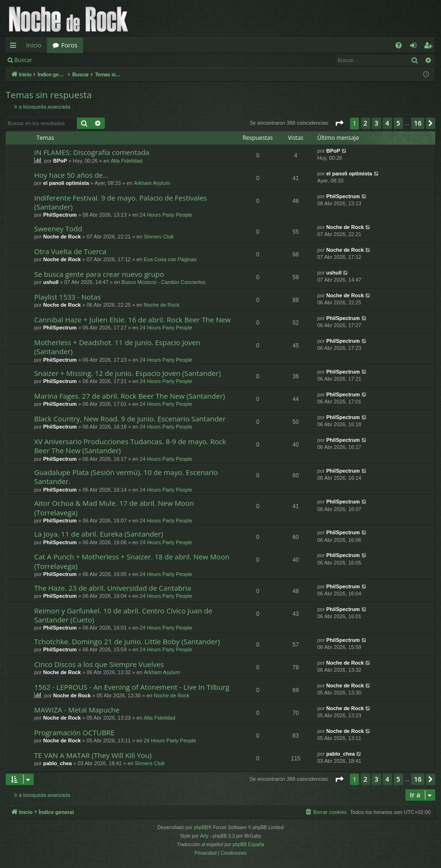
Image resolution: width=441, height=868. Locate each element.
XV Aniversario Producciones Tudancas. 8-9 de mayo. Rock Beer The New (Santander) (130, 446)
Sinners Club (159, 237)
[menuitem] (399, 45)
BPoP (60, 161)
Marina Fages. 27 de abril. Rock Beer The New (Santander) (129, 396)
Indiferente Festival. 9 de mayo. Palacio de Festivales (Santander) (120, 202)
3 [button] (377, 123)
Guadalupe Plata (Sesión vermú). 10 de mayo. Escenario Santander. (126, 477)
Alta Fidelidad (127, 161)
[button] (339, 123)
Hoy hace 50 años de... (71, 175)
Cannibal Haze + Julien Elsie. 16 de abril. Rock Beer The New (133, 320)
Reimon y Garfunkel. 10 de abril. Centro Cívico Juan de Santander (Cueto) (123, 615)
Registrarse (107, 60)
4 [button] (387, 123)
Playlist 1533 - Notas (68, 297)
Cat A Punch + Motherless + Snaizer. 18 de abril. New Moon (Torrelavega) (132, 561)
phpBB (201, 827)
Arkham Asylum (152, 183)
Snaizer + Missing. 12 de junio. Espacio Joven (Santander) (128, 373)
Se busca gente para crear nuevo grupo (99, 274)
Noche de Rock (62, 237)
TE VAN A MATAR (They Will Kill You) (93, 755)
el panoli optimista (66, 183)
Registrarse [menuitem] (430, 47)
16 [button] (418, 123)
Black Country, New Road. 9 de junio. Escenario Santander (130, 419)
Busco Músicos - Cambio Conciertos (163, 282)
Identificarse (62, 60)
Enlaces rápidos (15, 47)
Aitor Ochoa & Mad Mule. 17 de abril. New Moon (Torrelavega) (114, 507)
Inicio (34, 45)
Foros (69, 45)
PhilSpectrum (60, 215)
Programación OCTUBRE (74, 732)
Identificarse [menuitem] (416, 47)
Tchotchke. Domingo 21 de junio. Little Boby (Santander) (127, 641)
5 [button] (398, 123)
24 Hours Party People (166, 215)
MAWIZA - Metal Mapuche (77, 710)
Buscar (23, 60)
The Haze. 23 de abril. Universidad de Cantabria (113, 588)
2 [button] (366, 123)
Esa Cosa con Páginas (170, 259)
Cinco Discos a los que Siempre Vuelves (99, 664)
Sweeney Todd (58, 228)
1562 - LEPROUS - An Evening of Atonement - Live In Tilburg (132, 687)
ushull (51, 282)
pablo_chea (58, 763)
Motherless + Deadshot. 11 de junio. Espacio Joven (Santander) (117, 347)
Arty (204, 836)
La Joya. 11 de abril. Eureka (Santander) (99, 534)
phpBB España (248, 845)
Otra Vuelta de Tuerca (70, 251)
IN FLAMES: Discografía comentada (92, 152)
